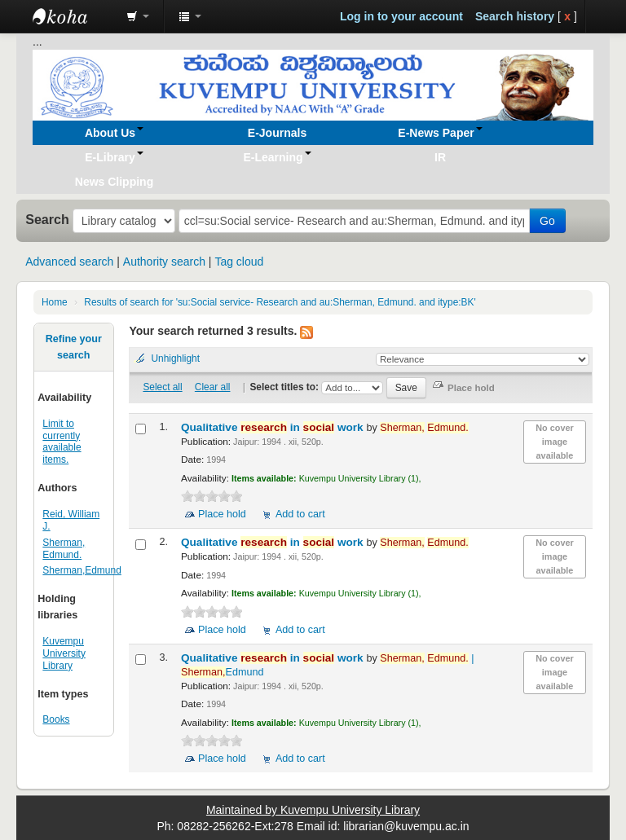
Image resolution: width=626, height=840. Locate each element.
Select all (162, 387)
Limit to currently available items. (62, 442)
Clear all (213, 387)
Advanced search (69, 262)
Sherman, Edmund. (64, 549)
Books (56, 719)
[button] (138, 16)
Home (55, 302)
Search (47, 219)
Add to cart (300, 514)
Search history (515, 16)
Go (547, 221)
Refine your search (74, 347)
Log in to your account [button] (401, 16)
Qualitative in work (273, 427)
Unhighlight (175, 358)
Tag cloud (239, 262)
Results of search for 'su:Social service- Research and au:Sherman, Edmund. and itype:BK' (280, 302)
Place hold (222, 514)
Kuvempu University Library (64, 653)
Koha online (73, 16)
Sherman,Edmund (82, 570)
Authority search (164, 262)
